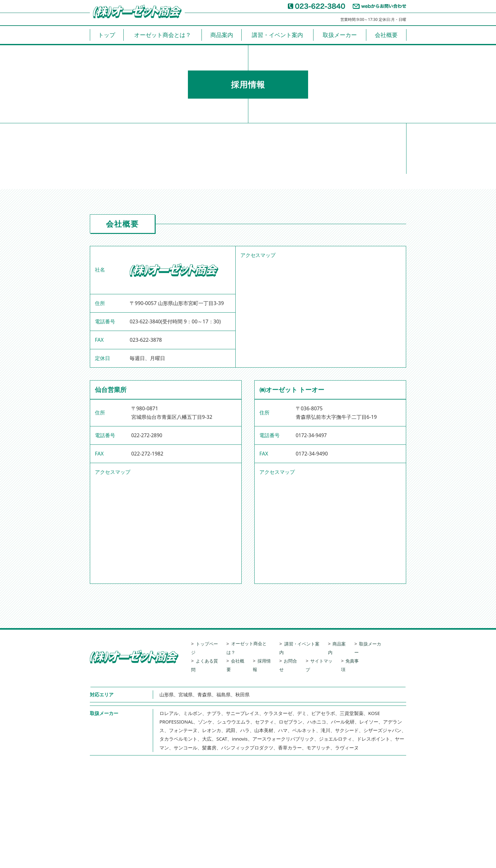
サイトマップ (330, 652)
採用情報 (270, 652)
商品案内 (222, 35)
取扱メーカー (340, 35)
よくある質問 (210, 652)
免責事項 (362, 652)
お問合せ (297, 652)
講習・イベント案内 (277, 35)
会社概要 (386, 35)
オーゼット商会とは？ (163, 35)
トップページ (210, 644)
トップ (107, 35)
